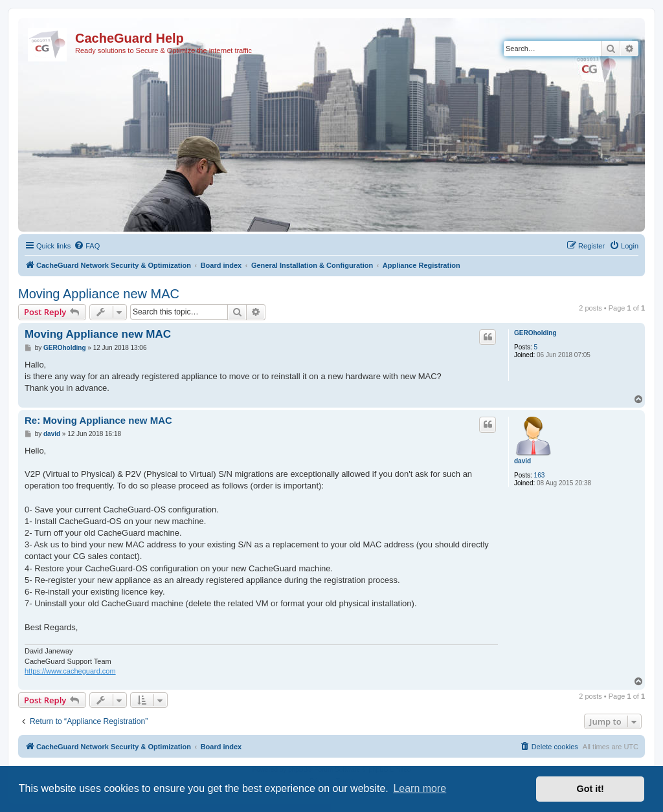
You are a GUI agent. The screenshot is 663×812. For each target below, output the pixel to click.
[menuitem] (87, 246)
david (523, 461)
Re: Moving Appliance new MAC (98, 420)
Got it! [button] (590, 789)
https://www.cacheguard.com (70, 671)
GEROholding (535, 333)
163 (540, 475)
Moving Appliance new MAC (99, 294)
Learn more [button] (420, 788)
